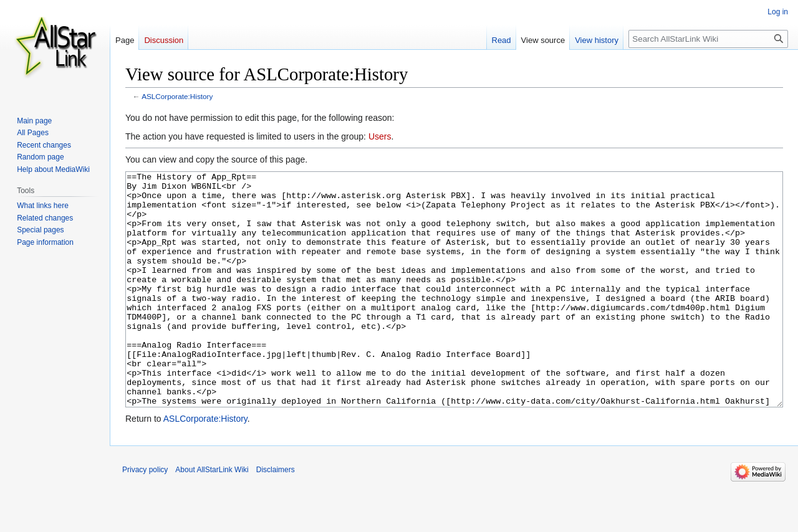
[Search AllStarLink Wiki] (708, 39)
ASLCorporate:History (177, 96)
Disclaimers (276, 516)
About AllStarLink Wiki (212, 516)
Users (380, 136)
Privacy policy (145, 516)
